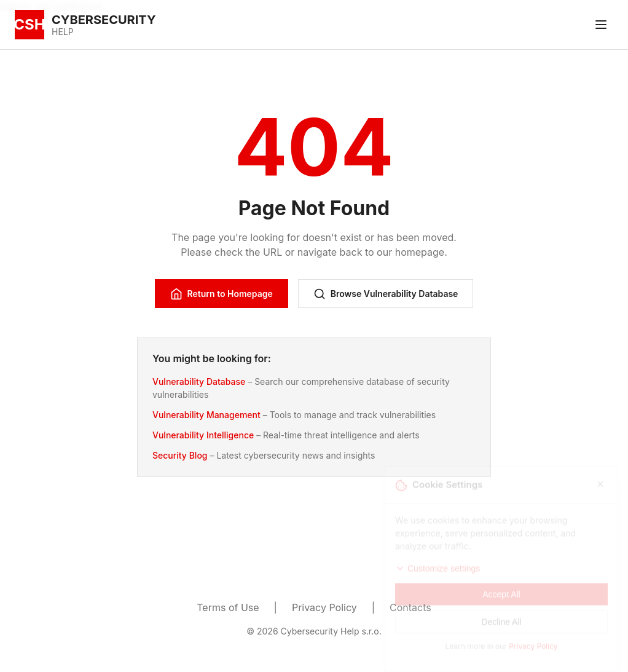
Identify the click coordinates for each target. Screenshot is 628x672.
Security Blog (180, 455)
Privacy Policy (324, 607)
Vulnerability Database (199, 381)
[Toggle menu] (601, 25)
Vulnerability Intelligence (203, 435)
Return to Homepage (222, 294)
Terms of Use (228, 607)
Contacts (410, 607)
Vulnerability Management (206, 415)
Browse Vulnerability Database (386, 294)
